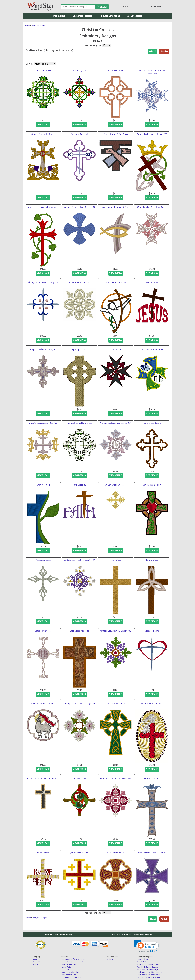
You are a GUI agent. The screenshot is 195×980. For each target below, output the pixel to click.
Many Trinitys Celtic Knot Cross (152, 207)
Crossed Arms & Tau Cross (116, 134)
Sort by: (30, 64)
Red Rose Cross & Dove (152, 704)
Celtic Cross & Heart (152, 485)
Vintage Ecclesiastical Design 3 (43, 423)
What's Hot (142, 962)
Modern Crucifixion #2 (116, 283)
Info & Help (59, 16)
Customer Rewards (69, 964)
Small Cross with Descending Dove (43, 779)
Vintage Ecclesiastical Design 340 (152, 853)
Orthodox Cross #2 (79, 134)
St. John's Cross (116, 349)
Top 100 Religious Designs (148, 967)
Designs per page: (93, 45)
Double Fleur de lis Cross (79, 283)
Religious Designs (39, 25)
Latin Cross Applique (79, 631)
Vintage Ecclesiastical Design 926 (79, 704)
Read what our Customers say (58, 935)
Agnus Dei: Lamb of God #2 (43, 704)
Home (27, 25)
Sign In (125, 7)
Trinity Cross (152, 560)
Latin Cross (116, 560)
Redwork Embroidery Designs (149, 975)
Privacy (110, 959)
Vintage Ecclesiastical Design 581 (152, 134)
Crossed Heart (152, 631)
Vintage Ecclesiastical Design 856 (116, 779)
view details (43, 125)
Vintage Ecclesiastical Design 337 (43, 349)
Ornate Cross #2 (152, 779)
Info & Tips (65, 970)
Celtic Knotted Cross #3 (116, 704)
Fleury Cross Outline (152, 423)
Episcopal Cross (79, 349)
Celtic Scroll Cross (43, 631)
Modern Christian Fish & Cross (116, 207)
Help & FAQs (66, 967)
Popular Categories (110, 16)
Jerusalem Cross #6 (79, 853)
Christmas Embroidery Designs (150, 972)
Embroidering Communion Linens (74, 962)
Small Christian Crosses (116, 485)
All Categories (135, 16)
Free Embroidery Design (71, 977)
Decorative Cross (43, 560)
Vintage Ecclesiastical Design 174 (43, 283)
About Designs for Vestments (73, 959)
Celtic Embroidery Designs (148, 970)
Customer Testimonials (70, 972)
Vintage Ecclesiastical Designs (149, 977)
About (35, 959)
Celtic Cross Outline (116, 71)
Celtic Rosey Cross (79, 71)
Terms (110, 962)
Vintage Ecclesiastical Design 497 (43, 207)
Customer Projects (82, 16)
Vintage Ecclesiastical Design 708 (116, 631)
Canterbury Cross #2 (116, 853)
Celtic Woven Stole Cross (152, 349)
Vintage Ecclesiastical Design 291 (116, 423)
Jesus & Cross (152, 283)
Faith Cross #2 (79, 485)
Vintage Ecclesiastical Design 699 (79, 207)
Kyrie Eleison (43, 853)
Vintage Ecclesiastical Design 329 (79, 560)
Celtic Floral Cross (43, 71)
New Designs (143, 959)
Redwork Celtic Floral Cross (79, 423)
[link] (147, 946)
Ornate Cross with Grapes (43, 134)
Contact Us (156, 7)
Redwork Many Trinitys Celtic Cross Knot (152, 72)
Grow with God (43, 485)
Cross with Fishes (79, 779)
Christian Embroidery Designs (149, 964)
